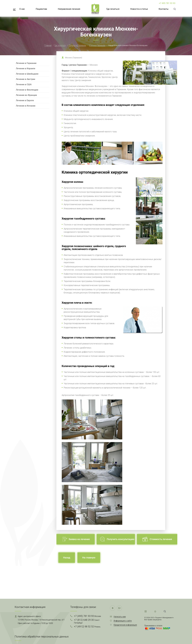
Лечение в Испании (26, 106)
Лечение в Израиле (26, 68)
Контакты (164, 9)
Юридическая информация (125, 625)
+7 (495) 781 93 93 (87, 616)
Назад (67, 558)
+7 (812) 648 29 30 (87, 621)
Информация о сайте (123, 621)
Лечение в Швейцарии (27, 74)
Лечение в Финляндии (27, 90)
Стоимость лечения (161, 539)
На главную (89, 558)
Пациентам (41, 9)
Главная (48, 45)
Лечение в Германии (77, 45)
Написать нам (120, 617)
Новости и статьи (139, 9)
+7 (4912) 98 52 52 (87, 626)
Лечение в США (24, 84)
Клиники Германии (97, 45)
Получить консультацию (121, 539)
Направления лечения (69, 9)
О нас (22, 9)
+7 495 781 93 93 (167, 3)
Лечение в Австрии (25, 79)
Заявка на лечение (79, 539)
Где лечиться (113, 9)
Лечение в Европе (25, 100)
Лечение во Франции (26, 95)
